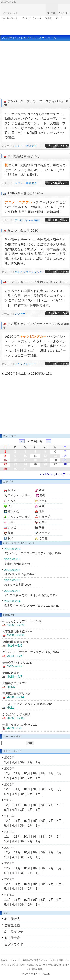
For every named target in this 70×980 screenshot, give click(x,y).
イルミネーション (19, 517)
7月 (51, 773)
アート (43, 501)
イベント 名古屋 (41, 974)
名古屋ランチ (14, 932)
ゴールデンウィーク (31, 18)
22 (5, 464)
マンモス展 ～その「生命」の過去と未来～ (38, 282)
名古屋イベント (10, 13)
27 (55, 464)
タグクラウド (14, 945)
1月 (38, 762)
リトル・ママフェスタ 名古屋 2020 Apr (27, 704)
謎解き (48, 18)
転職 (11, 538)
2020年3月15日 (42, 374)
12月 (8, 773)
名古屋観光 (12, 919)
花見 (34, 146)
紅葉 (42, 511)
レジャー (20, 146)
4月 (14, 762)
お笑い (43, 522)
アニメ (59, 18)
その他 (43, 538)
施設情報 (52, 13)
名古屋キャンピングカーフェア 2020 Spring (32, 606)
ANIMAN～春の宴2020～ (26, 193)
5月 (7, 762)
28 (65, 464)
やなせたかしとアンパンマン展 (22, 621)
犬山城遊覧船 (11, 673)
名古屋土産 (12, 938)
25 (35, 464)
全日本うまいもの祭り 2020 (20, 725)
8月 (43, 773)
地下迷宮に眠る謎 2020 (17, 631)
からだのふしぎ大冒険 (16, 714)
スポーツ (44, 533)
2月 (30, 762)
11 (35, 456)
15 (5, 460)
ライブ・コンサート (20, 495)
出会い (12, 522)
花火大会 (13, 511)
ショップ (28, 272)
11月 (17, 773)
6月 (59, 773)
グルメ (19, 272)
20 (55, 460)
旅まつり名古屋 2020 (23, 231)
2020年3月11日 (16, 374)
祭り (43, 495)
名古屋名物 (12, 925)
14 (65, 456)
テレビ (19, 220)
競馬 (11, 533)
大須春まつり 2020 (14, 683)
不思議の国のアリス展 (16, 693)
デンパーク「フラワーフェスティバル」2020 (32, 553)
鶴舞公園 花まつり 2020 (17, 663)
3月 (22, 762)
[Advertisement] (35, 26)
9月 (35, 773)
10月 (27, 773)
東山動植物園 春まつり (24, 156)
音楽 (42, 490)
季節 (28, 146)
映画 (37, 220)
